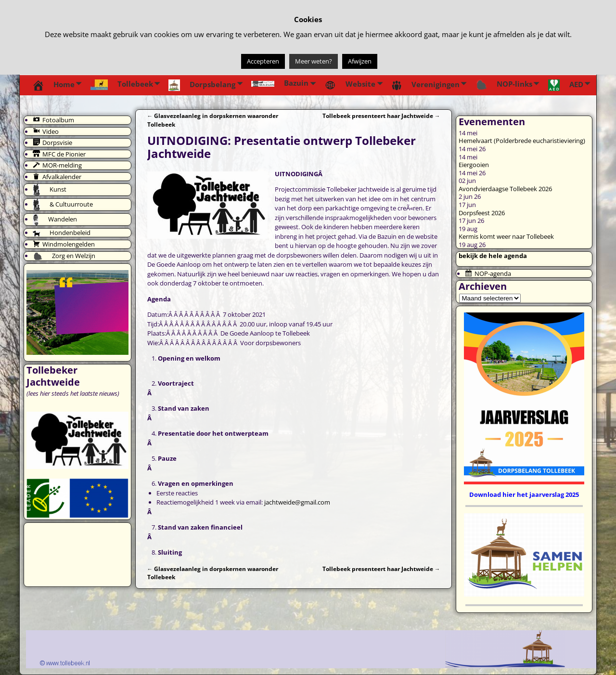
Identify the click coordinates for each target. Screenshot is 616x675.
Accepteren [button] (263, 61)
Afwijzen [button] (360, 61)
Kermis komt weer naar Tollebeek (506, 236)
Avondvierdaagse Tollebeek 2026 (505, 189)
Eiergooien (474, 165)
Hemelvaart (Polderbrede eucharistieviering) (522, 141)
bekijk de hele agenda (493, 256)
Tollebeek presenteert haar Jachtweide (381, 116)
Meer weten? (314, 61)
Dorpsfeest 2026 (482, 213)
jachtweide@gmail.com (297, 502)
